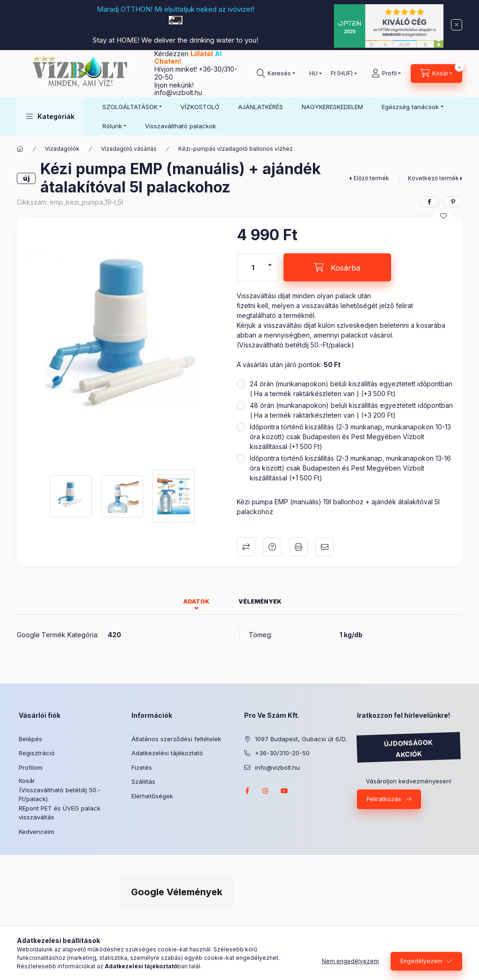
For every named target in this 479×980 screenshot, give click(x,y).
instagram (266, 791)
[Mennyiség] (253, 267)
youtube (284, 791)
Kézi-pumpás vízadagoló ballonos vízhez (236, 149)
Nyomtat (298, 547)
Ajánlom (325, 547)
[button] (50, 116)
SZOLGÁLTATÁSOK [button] (130, 107)
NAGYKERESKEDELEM (332, 107)
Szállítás (143, 781)
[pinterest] (453, 202)
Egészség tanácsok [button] (410, 107)
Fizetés (142, 767)
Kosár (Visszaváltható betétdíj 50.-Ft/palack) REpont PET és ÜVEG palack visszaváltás (60, 799)
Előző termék (371, 178)
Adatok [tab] (196, 601)
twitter (303, 791)
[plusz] (270, 261)
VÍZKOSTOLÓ (200, 107)
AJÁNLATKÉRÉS (261, 107)
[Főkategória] (20, 149)
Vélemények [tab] (260, 601)
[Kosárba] (337, 267)
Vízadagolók (62, 149)
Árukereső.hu (102, 877)
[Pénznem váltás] (342, 74)
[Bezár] (457, 25)
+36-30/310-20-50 (282, 753)
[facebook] (429, 202)
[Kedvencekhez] (443, 216)
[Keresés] (276, 74)
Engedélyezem (421, 961)
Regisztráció (37, 753)
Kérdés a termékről (272, 547)
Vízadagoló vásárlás (129, 149)
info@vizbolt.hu (178, 92)
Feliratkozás (384, 799)
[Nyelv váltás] (313, 74)
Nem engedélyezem (350, 961)
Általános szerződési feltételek (176, 739)
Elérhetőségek (152, 796)
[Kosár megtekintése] (436, 74)
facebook (247, 791)
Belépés (30, 739)
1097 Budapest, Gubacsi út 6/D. (301, 739)
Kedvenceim (36, 832)
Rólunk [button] (112, 126)
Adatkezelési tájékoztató (167, 753)
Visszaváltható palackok (181, 126)
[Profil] (386, 74)
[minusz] (270, 274)
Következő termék (433, 178)
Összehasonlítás (246, 547)
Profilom (31, 767)
